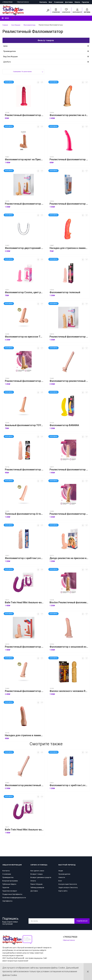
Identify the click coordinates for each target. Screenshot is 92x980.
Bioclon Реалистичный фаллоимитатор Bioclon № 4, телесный (69, 604)
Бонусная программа (10, 882)
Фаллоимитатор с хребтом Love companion (24, 560)
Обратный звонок (24, 2)
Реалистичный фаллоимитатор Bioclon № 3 (69, 338)
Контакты (43, 2)
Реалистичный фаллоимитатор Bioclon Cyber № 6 (69, 471)
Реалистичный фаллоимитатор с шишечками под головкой (24, 471)
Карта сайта (63, 892)
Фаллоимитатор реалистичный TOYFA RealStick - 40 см (69, 382)
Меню (5, 20)
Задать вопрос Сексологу (68, 889)
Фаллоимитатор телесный (65, 294)
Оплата (77, 2)
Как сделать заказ (37, 872)
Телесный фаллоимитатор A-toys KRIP (24, 515)
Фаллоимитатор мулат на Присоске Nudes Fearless (24, 161)
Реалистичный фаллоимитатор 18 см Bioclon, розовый (69, 161)
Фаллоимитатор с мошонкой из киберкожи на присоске (69, 648)
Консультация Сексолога (68, 885)
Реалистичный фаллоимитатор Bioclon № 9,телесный (24, 382)
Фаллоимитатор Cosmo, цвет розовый (24, 294)
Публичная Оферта (9, 885)
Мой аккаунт (77, 11)
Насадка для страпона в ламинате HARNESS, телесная (24, 737)
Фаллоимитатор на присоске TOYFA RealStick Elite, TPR (24, 338)
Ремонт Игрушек (36, 885)
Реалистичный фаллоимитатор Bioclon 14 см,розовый (24, 117)
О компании (59, 2)
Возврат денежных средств (41, 879)
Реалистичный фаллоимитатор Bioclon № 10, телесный (24, 205)
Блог (50, 2)
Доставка (69, 2)
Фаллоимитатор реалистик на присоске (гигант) (69, 117)
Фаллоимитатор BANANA (64, 427)
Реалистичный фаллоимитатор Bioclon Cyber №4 (24, 648)
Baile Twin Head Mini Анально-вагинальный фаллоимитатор (24, 604)
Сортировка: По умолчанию (22, 73)
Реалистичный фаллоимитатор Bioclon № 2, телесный (69, 515)
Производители (64, 875)
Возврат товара (36, 875)
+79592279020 (7, 2)
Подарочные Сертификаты (12, 895)
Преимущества (8, 879)
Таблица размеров (37, 889)
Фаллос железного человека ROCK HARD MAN (69, 692)
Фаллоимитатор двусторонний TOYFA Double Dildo (24, 249)
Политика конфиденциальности (14, 899)
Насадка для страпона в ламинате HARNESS (69, 249)
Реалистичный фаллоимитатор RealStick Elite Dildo (24, 692)
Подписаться (81, 922)
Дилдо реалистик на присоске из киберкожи (69, 560)
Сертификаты (7, 902)
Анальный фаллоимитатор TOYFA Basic (24, 427)
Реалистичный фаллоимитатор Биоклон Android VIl (69, 205)
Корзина (87, 11)
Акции (61, 872)
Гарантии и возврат (10, 892)
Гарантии (85, 2)
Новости (62, 879)
